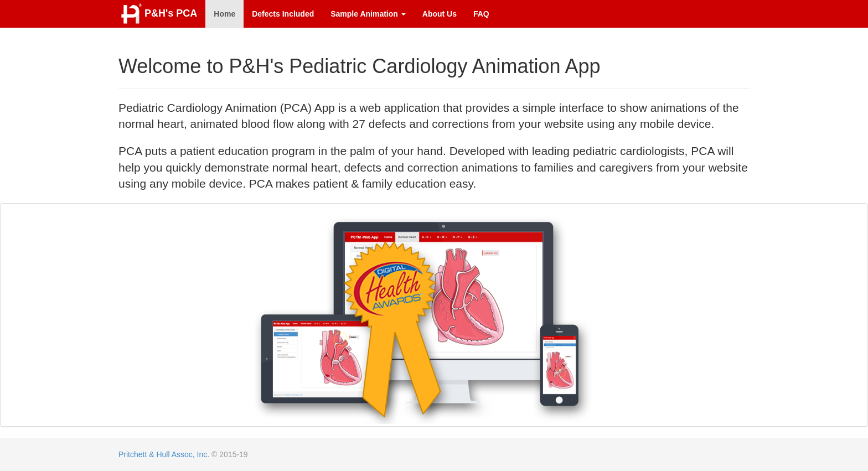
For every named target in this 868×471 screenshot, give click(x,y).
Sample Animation (368, 14)
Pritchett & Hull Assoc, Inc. (164, 454)
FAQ (481, 14)
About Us (440, 14)
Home (224, 14)
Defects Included (283, 14)
